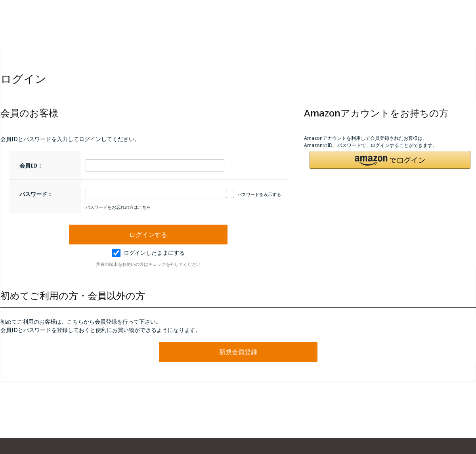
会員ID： (31, 165)
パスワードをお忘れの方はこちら (118, 207)
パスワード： (36, 194)
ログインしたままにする (148, 253)
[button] (390, 160)
